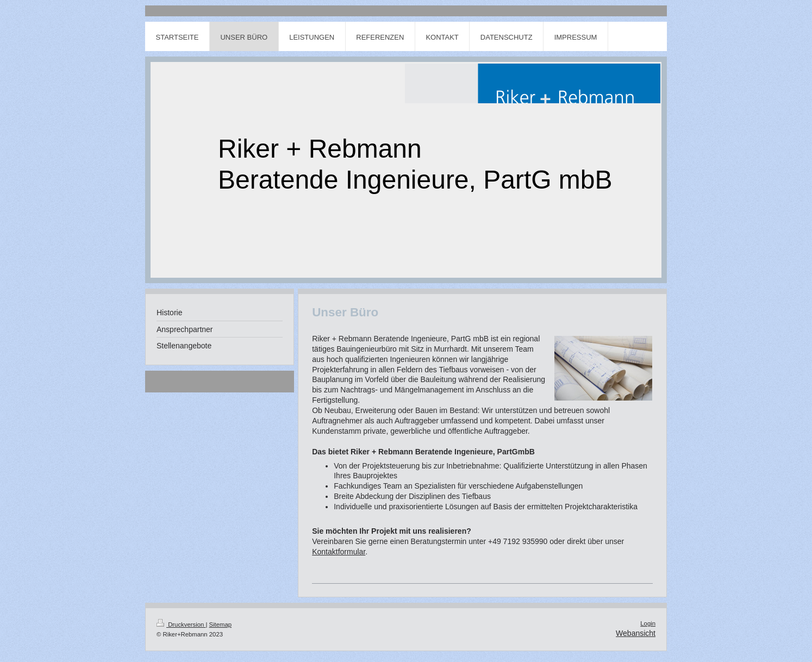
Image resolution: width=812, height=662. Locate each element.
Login (648, 623)
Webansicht (636, 633)
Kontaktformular (339, 552)
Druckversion (181, 624)
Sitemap (221, 624)
